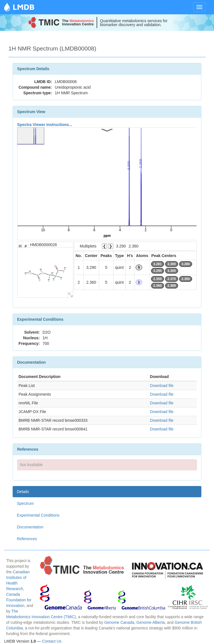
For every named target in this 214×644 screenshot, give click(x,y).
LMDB (24, 7)
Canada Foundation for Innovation (19, 600)
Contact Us (52, 641)
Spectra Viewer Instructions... (45, 125)
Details (23, 492)
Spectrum (25, 503)
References (27, 539)
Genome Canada (119, 622)
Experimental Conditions (38, 515)
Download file (162, 386)
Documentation (30, 527)
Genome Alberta (151, 622)
